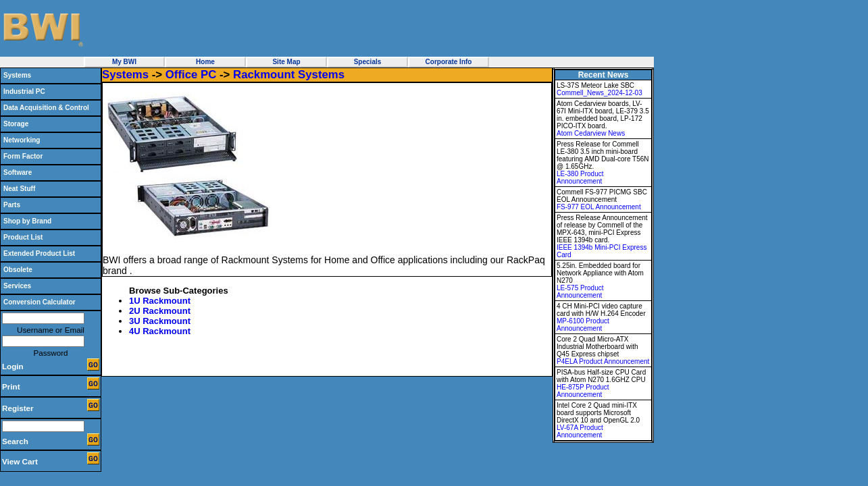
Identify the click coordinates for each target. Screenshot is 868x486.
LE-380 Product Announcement (580, 178)
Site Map (286, 62)
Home (205, 62)
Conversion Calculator (40, 302)
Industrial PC (24, 91)
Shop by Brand (27, 221)
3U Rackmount (160, 321)
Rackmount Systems (289, 75)
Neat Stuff (19, 189)
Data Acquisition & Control (46, 108)
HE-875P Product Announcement (583, 391)
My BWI (124, 62)
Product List (23, 237)
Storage (16, 124)
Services (17, 286)
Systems (17, 75)
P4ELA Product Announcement (603, 361)
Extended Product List (39, 253)
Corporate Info (449, 62)
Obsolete (18, 270)
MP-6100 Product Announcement (583, 325)
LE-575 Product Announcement (580, 292)
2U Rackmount (160, 311)
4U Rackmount (160, 331)
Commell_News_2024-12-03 (599, 93)
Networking (22, 140)
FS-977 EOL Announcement (599, 207)
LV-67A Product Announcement (580, 431)
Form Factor (23, 156)
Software (18, 172)
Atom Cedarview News (591, 133)
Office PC (191, 75)
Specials (368, 62)
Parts (12, 205)
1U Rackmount (160, 301)
